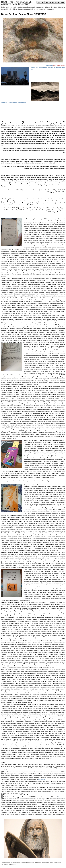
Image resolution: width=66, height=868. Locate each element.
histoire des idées (40, 863)
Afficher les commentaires (55, 2)
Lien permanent (6, 863)
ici (56, 797)
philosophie (18, 863)
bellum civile (5, 864)
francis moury (49, 863)
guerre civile (57, 863)
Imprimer (41, 2)
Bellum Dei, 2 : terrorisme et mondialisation (14, 103)
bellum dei (12, 864)
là (59, 797)
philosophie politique (28, 863)
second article (12, 795)
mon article (42, 779)
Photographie (50, 66)
